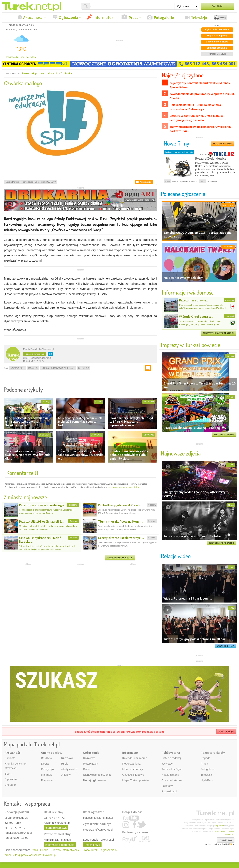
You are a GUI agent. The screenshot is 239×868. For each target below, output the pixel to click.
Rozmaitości (169, 791)
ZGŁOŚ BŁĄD (226, 731)
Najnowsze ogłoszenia (97, 775)
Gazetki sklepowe (133, 775)
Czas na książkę (172, 780)
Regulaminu (219, 826)
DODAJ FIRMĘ (224, 143)
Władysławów (69, 769)
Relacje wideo (176, 556)
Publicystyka (171, 753)
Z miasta (66, 73)
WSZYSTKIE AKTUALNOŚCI (218, 333)
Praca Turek (90, 850)
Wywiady (167, 764)
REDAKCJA (226, 840)
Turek (64, 764)
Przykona (47, 780)
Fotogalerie (164, 17)
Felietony (167, 786)
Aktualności (33, 17)
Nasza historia (170, 775)
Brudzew (47, 758)
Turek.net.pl (30, 73)
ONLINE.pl (228, 844)
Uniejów (65, 775)
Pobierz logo (92, 845)
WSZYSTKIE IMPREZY (224, 435)
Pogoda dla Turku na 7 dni (22, 57)
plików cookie (220, 831)
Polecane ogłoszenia (183, 194)
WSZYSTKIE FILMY (226, 646)
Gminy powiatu (52, 753)
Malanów (47, 775)
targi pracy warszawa (28, 855)
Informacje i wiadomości (188, 292)
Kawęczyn (47, 769)
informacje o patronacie (60, 845)
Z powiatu (11, 779)
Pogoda (205, 758)
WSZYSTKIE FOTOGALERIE (222, 543)
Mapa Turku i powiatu (136, 780)
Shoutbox (10, 785)
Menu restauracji (133, 769)
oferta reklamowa (56, 828)
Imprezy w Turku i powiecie (191, 345)
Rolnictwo (89, 758)
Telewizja (199, 18)
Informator (103, 17)
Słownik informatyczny (65, 850)
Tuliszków (67, 758)
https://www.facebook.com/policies (123, 487)
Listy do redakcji (172, 758)
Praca (133, 17)
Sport (8, 774)
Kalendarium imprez (135, 758)
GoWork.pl (50, 855)
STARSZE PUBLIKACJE (120, 557)
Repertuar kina (131, 764)
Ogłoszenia (68, 17)
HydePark (207, 780)
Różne (87, 769)
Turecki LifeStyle (172, 769)
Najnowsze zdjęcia (181, 453)
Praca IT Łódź (39, 850)
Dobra (45, 764)
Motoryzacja (91, 764)
